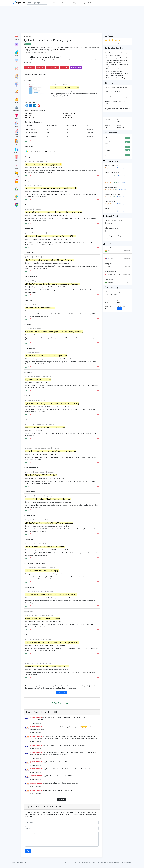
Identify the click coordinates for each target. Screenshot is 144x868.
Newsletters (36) (70, 113)
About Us (68, 115)
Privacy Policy (126, 862)
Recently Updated (111, 216)
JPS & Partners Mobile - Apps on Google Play (43, 151)
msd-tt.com (69, 118)
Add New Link (62, 693)
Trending (100, 862)
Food (16, 103)
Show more (62, 799)
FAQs (106, 862)
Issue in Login (29, 67)
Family (16, 79)
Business (16, 47)
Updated (65, 3)
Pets (16, 144)
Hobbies (16, 126)
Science (16, 168)
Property (16, 152)
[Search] (37, 3)
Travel (16, 208)
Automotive (16, 39)
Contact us (31, 118)
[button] (67, 703)
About (65, 862)
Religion (16, 160)
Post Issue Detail (76, 67)
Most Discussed (54, 3)
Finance (16, 95)
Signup (91, 3)
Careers (16, 55)
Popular (94, 862)
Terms (111, 862)
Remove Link (86, 862)
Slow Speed (40, 67)
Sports (16, 192)
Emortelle (30, 113)
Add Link (78, 862)
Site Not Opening (52, 67)
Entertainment (16, 71)
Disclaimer (117, 862)
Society (16, 184)
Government (16, 111)
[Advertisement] (72, 20)
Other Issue (64, 67)
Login (83, 3)
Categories (75, 3)
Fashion (16, 87)
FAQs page (124, 78)
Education (16, 63)
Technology (16, 200)
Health (16, 118)
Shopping (16, 176)
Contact (71, 862)
